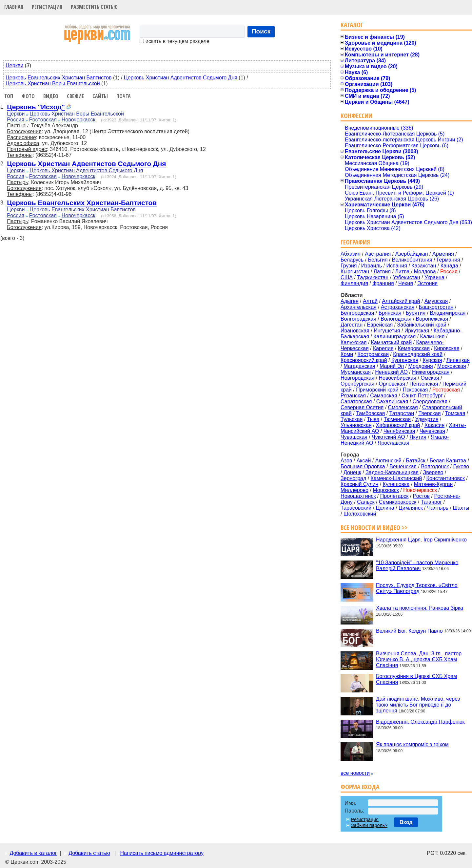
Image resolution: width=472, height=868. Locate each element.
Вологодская (396, 319)
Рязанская (353, 396)
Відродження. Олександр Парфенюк (420, 721)
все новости (355, 773)
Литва (402, 272)
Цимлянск (411, 508)
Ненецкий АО (391, 372)
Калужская (354, 342)
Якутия (418, 437)
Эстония (427, 283)
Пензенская (424, 384)
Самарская (383, 396)
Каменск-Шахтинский (396, 478)
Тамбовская (370, 413)
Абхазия (351, 254)
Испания (397, 266)
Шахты (461, 508)
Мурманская (356, 372)
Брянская (390, 313)
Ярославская (393, 443)
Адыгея (350, 301)
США (347, 277)
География (355, 242)
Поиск (261, 31)
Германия (448, 260)
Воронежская (432, 319)
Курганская (405, 360)
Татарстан (402, 413)
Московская (452, 366)
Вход (406, 822)
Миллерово (354, 490)
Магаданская (359, 366)
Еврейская (380, 325)
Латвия (382, 272)
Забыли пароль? (369, 825)
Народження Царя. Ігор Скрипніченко (421, 540)
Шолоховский (360, 514)
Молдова (425, 272)
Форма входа (360, 787)
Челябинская (399, 431)
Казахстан (424, 266)
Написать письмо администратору (162, 853)
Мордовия (420, 366)
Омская (430, 378)
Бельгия (378, 260)
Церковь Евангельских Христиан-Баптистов (82, 203)
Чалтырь (438, 508)
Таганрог (432, 502)
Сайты (100, 96)
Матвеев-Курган (433, 484)
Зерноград (353, 478)
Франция (383, 283)
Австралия (378, 254)
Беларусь (352, 260)
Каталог (352, 25)
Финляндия (354, 283)
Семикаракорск (398, 502)
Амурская (436, 301)
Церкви (14, 65)
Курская (432, 360)
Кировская (447, 348)
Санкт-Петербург (422, 396)
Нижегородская (431, 372)
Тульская (352, 419)
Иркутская (417, 331)
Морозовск (386, 490)
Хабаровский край (398, 425)
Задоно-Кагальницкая (392, 472)
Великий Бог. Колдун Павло (409, 631)
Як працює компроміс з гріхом (412, 744)
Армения (443, 254)
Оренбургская (357, 384)
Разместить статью (94, 7)
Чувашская (354, 437)
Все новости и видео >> (374, 528)
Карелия (383, 348)
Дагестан (352, 325)
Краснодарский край (418, 354)
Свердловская (430, 402)
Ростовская (43, 120)
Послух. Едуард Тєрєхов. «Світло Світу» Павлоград (417, 588)
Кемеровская (414, 348)
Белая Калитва (448, 461)
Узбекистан (406, 277)
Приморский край (377, 390)
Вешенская (403, 466)
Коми (347, 354)
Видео (51, 96)
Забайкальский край (422, 325)
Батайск (415, 461)
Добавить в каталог (33, 853)
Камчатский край (391, 342)
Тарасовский (356, 508)
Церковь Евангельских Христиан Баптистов (59, 78)
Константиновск (446, 478)
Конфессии (356, 116)
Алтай (370, 301)
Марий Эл (392, 366)
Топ (9, 96)
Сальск (366, 502)
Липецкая (458, 360)
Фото (28, 96)
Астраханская (398, 307)
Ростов (421, 496)
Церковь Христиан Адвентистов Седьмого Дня (181, 78)
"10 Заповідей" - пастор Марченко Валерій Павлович (417, 565)
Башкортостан (436, 307)
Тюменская (397, 419)
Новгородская (357, 378)
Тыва (373, 419)
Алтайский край (401, 301)
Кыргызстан (355, 272)
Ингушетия (387, 331)
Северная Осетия (362, 407)
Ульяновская (356, 425)
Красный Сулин (359, 484)
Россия (15, 120)
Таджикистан (373, 277)
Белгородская (357, 313)
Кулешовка (396, 484)
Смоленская (403, 407)
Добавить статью (89, 853)
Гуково (461, 466)
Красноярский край (364, 360)
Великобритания (412, 260)
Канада (449, 266)
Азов (346, 461)
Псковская (415, 390)
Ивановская (355, 331)
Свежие (75, 96)
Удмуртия (427, 419)
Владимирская (448, 313)
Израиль (372, 266)
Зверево (433, 472)
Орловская (392, 384)
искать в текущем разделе (174, 41)
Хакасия (434, 425)
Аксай (364, 461)
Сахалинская (392, 402)
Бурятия (416, 313)
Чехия (406, 283)
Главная (14, 7)
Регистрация (47, 7)
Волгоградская (358, 319)
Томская (455, 413)
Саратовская (356, 402)
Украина (434, 277)
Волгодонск (435, 466)
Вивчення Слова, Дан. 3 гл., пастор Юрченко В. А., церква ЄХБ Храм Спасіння (419, 659)
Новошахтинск (358, 496)
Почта (124, 96)
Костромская (373, 354)
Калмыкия (433, 337)
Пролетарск (394, 496)
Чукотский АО (388, 437)
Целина (385, 508)
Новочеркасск (79, 120)
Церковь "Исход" (36, 107)
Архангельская (358, 307)
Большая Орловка (363, 466)
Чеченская (432, 431)
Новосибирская (397, 378)
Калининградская (394, 337)
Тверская (429, 413)
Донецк (352, 472)
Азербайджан (412, 254)
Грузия (349, 266)
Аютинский (388, 461)
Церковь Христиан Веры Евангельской (53, 84)
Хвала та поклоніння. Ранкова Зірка (420, 608)
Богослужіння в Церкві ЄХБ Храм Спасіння (416, 679)
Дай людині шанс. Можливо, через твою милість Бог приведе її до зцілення (418, 705)
